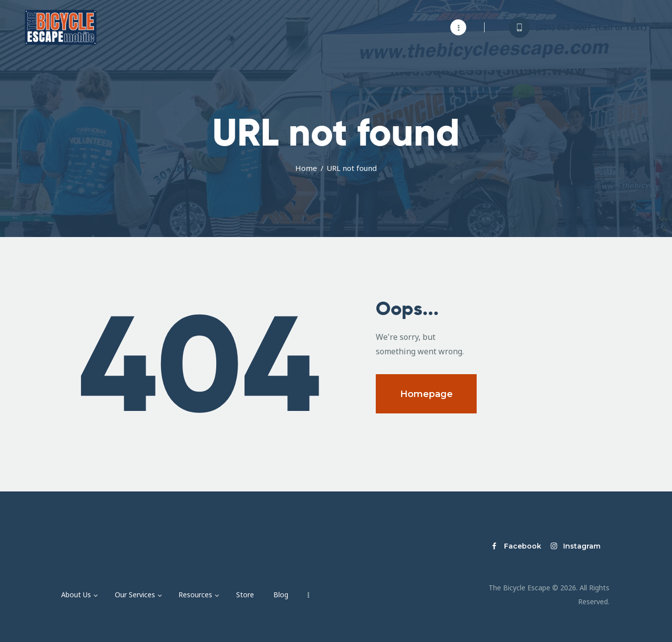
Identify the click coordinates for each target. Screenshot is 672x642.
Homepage (426, 394)
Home (306, 168)
